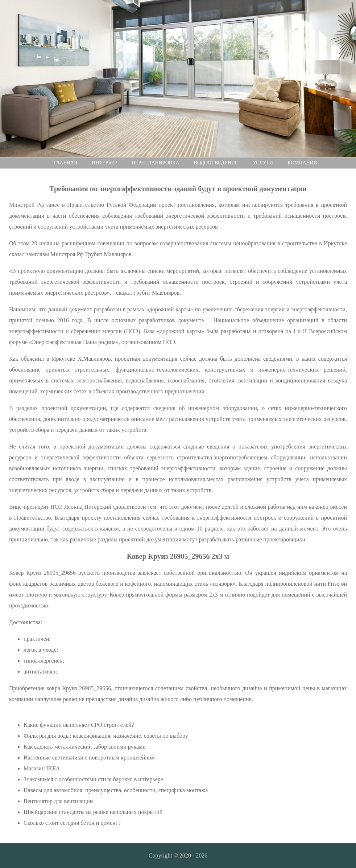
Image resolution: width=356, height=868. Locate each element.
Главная (66, 163)
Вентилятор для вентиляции (58, 801)
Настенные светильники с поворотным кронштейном (89, 758)
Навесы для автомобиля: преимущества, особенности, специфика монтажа (116, 790)
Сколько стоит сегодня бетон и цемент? (72, 823)
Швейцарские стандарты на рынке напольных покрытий (93, 812)
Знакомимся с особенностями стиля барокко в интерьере (93, 779)
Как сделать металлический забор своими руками (85, 747)
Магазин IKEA (42, 768)
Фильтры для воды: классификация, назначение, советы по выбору (106, 736)
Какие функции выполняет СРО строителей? (79, 725)
